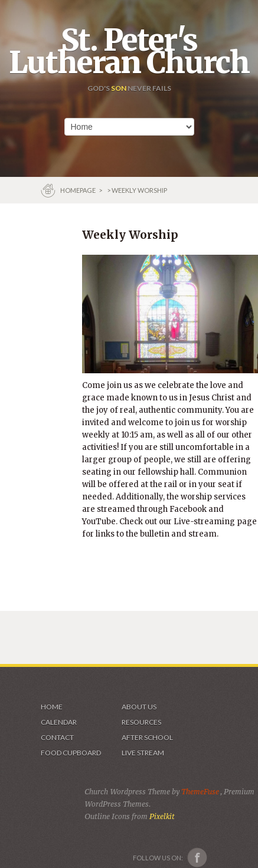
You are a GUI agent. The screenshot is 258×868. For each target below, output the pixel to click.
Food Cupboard (71, 753)
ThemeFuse (201, 792)
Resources (141, 722)
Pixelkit (162, 816)
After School (147, 737)
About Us (139, 707)
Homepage (79, 190)
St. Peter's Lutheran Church (129, 51)
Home (52, 707)
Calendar (59, 722)
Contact (57, 737)
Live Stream (143, 753)
